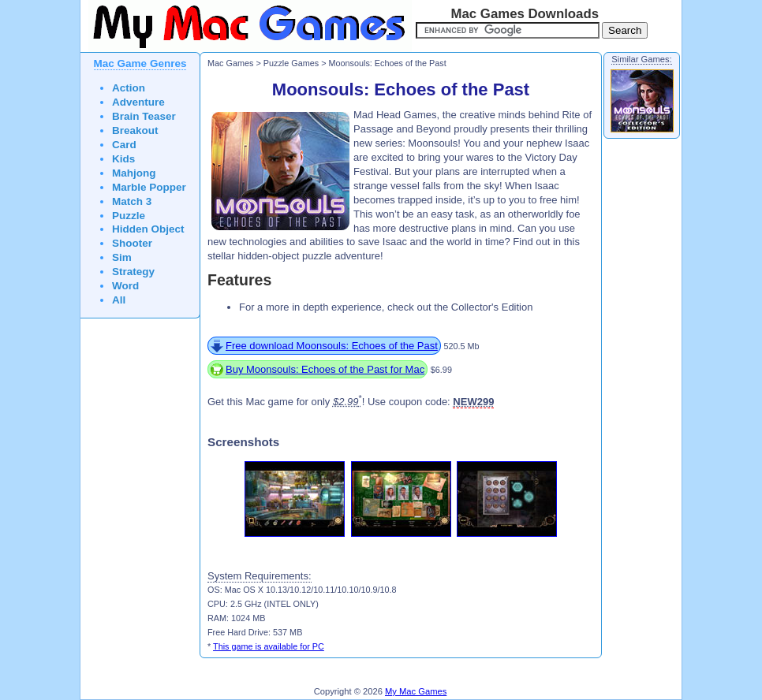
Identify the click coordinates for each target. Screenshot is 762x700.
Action (129, 88)
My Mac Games (416, 691)
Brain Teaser (144, 116)
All (119, 300)
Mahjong (134, 173)
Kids (123, 159)
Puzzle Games (291, 63)
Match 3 (132, 201)
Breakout (135, 130)
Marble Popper (149, 187)
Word (125, 286)
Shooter (132, 243)
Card (124, 145)
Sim (122, 257)
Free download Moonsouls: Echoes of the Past (332, 346)
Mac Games (230, 63)
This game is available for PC (269, 646)
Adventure (138, 102)
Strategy (133, 272)
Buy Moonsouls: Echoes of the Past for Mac (325, 369)
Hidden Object (148, 229)
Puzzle (129, 216)
